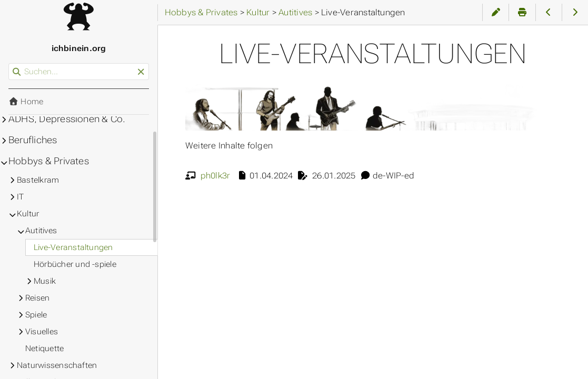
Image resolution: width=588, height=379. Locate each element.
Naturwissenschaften (57, 365)
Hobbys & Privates (49, 161)
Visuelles (42, 332)
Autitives (41, 231)
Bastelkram (38, 180)
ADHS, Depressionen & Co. (67, 119)
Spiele (36, 315)
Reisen (37, 298)
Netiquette (44, 348)
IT (20, 197)
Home (26, 102)
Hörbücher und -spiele (75, 264)
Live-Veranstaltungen (73, 247)
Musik (45, 281)
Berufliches (33, 140)
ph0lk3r (216, 176)
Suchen (9, 63)
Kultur (28, 214)
